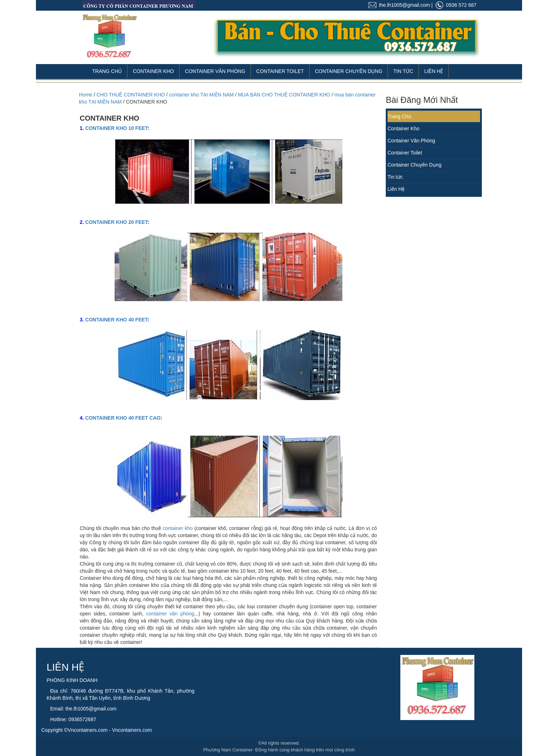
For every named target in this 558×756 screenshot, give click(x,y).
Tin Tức (403, 71)
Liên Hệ (434, 71)
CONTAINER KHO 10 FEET (117, 128)
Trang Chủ (107, 71)
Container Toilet (280, 71)
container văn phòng (170, 614)
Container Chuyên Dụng (349, 71)
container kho (178, 528)
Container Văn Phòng (215, 71)
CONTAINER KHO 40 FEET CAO (123, 418)
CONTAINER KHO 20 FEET (117, 222)
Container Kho (153, 71)
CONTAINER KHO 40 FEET (117, 320)
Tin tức (395, 177)
